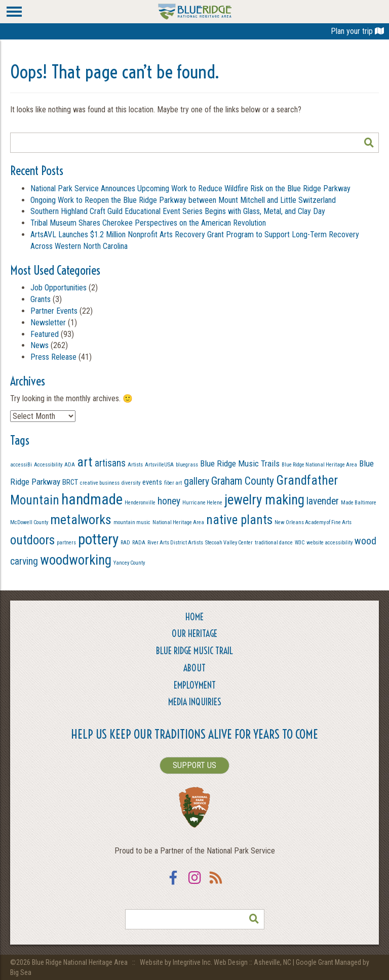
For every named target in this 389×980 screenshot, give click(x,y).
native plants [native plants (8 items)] (239, 520)
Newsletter (48, 323)
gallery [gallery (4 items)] (197, 481)
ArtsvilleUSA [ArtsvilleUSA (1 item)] (159, 465)
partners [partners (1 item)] (66, 543)
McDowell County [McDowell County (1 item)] (29, 522)
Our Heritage (194, 634)
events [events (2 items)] (152, 482)
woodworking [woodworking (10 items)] (76, 560)
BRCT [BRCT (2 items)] (70, 482)
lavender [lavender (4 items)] (323, 501)
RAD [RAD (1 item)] (125, 543)
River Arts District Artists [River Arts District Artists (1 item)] (175, 543)
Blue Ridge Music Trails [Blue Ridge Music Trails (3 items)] (240, 463)
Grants (41, 299)
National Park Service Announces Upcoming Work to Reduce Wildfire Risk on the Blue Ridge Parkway (190, 188)
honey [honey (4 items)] (169, 501)
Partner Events (54, 311)
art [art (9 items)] (85, 462)
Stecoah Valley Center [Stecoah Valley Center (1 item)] (229, 543)
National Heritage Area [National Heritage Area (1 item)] (178, 522)
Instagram (194, 884)
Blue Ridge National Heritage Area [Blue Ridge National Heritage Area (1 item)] (319, 465)
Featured (45, 334)
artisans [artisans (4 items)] (110, 463)
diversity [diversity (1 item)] (131, 483)
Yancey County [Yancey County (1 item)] (129, 563)
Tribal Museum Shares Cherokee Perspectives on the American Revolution (148, 223)
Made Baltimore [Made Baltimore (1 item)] (359, 503)
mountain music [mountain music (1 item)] (132, 522)
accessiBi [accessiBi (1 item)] (21, 465)
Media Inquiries (195, 702)
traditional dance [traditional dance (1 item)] (274, 543)
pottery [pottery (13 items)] (98, 539)
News (40, 345)
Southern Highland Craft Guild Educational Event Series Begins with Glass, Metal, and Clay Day (178, 211)
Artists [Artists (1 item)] (135, 465)
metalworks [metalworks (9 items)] (81, 520)
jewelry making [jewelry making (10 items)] (264, 500)
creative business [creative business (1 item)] (100, 483)
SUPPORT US (194, 765)
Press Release (53, 357)
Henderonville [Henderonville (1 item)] (140, 503)
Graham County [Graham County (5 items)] (243, 481)
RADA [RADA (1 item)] (139, 543)
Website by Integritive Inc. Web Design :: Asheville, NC (216, 962)
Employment (195, 685)
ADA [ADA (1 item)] (70, 465)
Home (194, 617)
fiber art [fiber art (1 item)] (173, 483)
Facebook (173, 884)
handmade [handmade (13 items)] (92, 499)
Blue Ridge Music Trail (194, 651)
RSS (216, 884)
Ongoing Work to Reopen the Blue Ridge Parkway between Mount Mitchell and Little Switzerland (184, 200)
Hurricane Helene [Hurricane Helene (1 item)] (202, 503)
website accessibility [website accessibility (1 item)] (329, 543)
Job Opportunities (59, 288)
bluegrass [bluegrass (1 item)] (187, 465)
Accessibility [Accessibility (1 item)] (48, 465)
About (194, 668)
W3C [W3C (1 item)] (300, 543)
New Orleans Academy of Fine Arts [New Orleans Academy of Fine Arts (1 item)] (313, 522)
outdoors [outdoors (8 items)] (32, 540)
